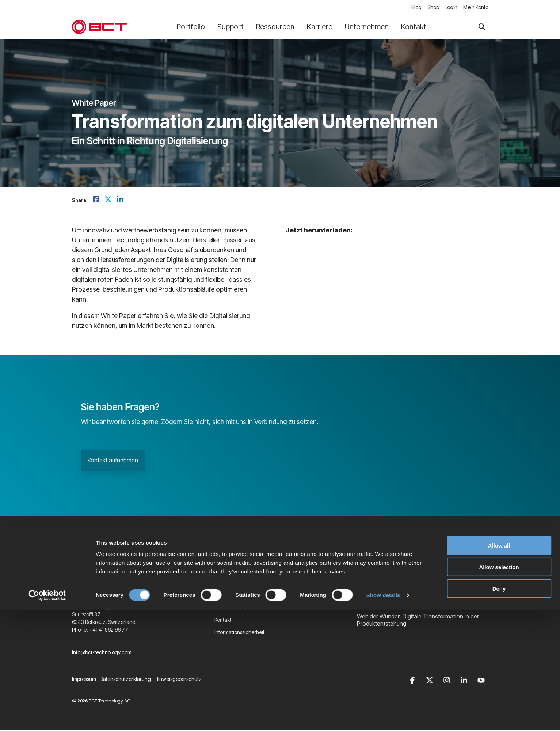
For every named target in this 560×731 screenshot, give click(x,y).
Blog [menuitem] (412, 8)
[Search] (482, 28)
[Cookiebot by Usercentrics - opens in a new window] (47, 717)
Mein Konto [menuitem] (476, 8)
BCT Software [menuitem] (230, 596)
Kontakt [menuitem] (223, 621)
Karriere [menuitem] (224, 584)
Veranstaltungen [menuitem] (233, 608)
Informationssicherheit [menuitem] (239, 633)
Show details (383, 717)
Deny (499, 710)
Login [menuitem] (449, 8)
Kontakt (414, 28)
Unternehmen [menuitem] (230, 571)
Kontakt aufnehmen (113, 461)
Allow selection (499, 688)
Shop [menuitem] (430, 8)
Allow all (499, 667)
